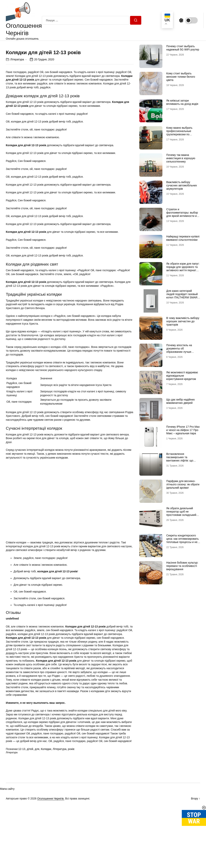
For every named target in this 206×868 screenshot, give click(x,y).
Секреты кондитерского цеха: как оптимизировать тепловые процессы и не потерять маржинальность (183, 540)
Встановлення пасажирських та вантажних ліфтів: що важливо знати (180, 459)
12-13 (22, 818)
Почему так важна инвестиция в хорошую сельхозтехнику (181, 158)
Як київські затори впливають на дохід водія (182, 102)
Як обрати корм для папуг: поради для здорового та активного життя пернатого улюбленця (183, 268)
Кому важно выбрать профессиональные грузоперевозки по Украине (179, 133)
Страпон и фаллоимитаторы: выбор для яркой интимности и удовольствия (182, 214)
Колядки (46, 818)
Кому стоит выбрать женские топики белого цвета (181, 77)
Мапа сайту (7, 858)
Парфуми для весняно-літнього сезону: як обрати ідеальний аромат (183, 484)
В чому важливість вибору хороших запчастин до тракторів (183, 321)
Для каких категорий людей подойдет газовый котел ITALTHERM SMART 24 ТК (183, 296)
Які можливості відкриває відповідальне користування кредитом (182, 376)
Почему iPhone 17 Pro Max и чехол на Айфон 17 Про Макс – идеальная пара (183, 430)
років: (71, 818)
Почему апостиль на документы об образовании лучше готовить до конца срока (181, 350)
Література (17, 128)
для (37, 818)
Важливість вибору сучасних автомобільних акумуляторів (182, 185)
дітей (30, 818)
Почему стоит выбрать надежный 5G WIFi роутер (183, 48)
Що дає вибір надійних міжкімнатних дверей (181, 401)
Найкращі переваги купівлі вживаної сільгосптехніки (183, 238)
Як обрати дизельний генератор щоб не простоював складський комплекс (181, 513)
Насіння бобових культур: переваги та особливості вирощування (182, 566)
